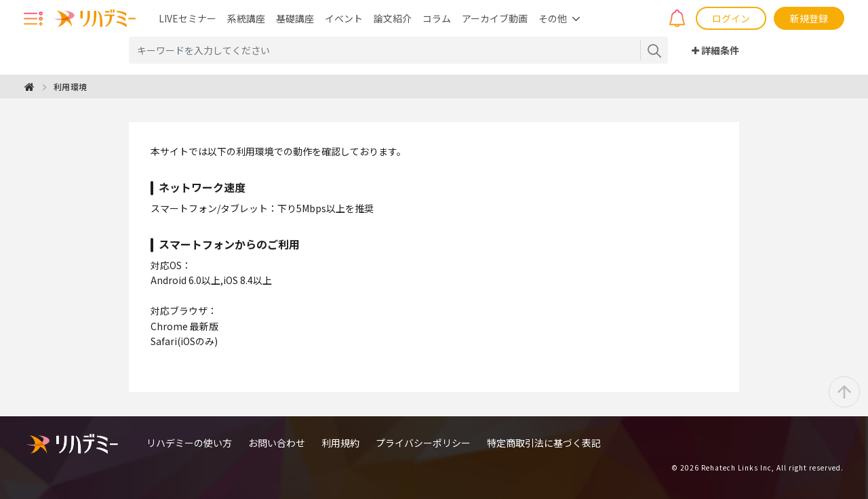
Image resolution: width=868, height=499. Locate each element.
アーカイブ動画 (495, 18)
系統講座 (246, 18)
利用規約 (340, 443)
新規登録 (809, 18)
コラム (437, 18)
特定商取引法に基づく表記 (544, 443)
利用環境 (71, 86)
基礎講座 (295, 18)
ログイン (731, 18)
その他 (553, 18)
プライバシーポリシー (423, 443)
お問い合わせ (277, 443)
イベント (344, 18)
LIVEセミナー (188, 18)
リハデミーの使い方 (189, 443)
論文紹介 (393, 18)
